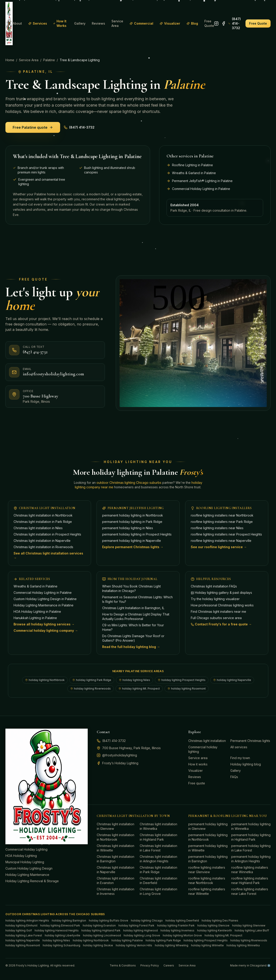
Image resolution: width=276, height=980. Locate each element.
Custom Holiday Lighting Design (29, 868)
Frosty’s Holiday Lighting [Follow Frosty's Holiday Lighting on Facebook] (118, 763)
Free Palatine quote (33, 127)
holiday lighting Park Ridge (92, 680)
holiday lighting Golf (19, 930)
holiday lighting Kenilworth (215, 930)
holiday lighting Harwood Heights (57, 930)
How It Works (60, 23)
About (17, 23)
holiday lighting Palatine (127, 940)
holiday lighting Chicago (147, 920)
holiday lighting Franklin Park (176, 925)
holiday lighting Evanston (99, 925)
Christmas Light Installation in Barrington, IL (133, 608)
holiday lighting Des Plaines (220, 920)
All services (239, 747)
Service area (198, 758)
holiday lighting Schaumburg (61, 945)
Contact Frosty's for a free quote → (221, 624)
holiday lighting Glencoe (213, 925)
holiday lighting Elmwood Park (60, 925)
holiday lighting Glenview (249, 925)
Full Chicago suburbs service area (216, 618)
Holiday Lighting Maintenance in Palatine (44, 605)
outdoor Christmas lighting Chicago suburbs (129, 483)
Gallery (80, 23)
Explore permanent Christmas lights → (133, 547)
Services (38, 23)
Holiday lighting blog (246, 764)
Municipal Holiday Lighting (25, 862)
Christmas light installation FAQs (214, 586)
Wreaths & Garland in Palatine (35, 586)
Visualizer (170, 23)
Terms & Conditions (123, 965)
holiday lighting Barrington (69, 920)
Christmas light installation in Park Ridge (43, 522)
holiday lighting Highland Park (101, 930)
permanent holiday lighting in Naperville (132, 541)
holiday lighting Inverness (177, 930)
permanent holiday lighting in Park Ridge (132, 522)
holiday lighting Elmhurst (21, 925)
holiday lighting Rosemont (187, 689)
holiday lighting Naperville (232, 680)
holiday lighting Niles (134, 680)
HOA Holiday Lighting (21, 856)
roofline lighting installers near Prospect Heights (226, 534)
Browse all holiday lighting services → (44, 624)
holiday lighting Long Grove (142, 935)
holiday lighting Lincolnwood (102, 935)
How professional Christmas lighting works (222, 605)
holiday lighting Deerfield (182, 920)
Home (10, 60)
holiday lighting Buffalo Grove (109, 920)
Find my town (240, 758)
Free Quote (209, 23)
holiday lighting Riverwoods (91, 689)
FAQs (234, 777)
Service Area (117, 23)
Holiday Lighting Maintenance (27, 875)
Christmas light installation (207, 741)
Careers (169, 965)
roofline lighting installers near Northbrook (222, 515)
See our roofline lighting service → (219, 547)
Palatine (49, 60)
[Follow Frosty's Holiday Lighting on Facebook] (224, 23)
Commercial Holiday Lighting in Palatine (43, 593)
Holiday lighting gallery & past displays (221, 593)
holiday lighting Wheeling (172, 945)
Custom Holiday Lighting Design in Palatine (45, 599)
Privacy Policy (150, 965)
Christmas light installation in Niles (38, 528)
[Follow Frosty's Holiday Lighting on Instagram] (216, 23)
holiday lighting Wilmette (207, 945)
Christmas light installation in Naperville (42, 541)
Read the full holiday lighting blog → (131, 647)
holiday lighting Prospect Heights (182, 680)
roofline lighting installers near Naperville (221, 541)
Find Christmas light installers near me (218, 612)
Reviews (98, 23)
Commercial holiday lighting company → (46, 630)
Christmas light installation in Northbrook (43, 515)
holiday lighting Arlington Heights (27, 920)
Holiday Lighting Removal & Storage (32, 881)
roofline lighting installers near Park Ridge (222, 522)
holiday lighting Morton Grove (182, 935)
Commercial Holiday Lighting (26, 849)
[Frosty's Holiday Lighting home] (9, 23)
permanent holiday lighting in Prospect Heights (137, 534)
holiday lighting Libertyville (63, 935)
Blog (192, 23)
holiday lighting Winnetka (243, 945)
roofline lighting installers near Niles (217, 528)
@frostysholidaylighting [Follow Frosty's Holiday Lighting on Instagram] (117, 755)
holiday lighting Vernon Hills (134, 945)
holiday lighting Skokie (98, 945)
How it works (198, 764)
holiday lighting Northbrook (45, 680)
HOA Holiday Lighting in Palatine (37, 612)
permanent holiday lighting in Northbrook (133, 515)
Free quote (197, 783)
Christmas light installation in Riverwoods (43, 547)
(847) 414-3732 (235, 23)
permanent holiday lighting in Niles (128, 528)
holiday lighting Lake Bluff (252, 930)
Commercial (141, 23)
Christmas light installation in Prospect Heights (47, 534)
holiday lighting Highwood (140, 930)
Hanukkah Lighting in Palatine (35, 618)
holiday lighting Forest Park (136, 925)
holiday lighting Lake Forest (24, 935)
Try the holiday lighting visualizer (215, 599)
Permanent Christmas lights (250, 741)
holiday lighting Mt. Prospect (139, 689)
